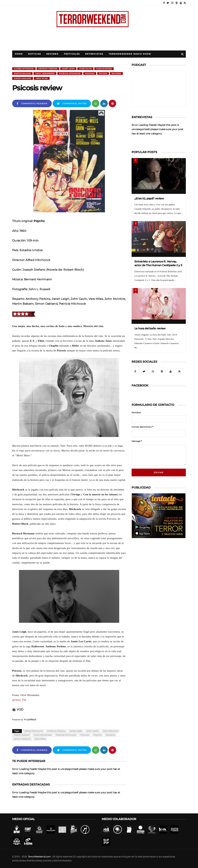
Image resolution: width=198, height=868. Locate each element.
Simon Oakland (23, 78)
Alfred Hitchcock (24, 69)
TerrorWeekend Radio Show (130, 54)
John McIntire (104, 69)
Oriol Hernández (45, 73)
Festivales (72, 54)
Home (19, 54)
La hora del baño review (150, 328)
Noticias (35, 54)
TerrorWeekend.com (39, 857)
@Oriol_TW (19, 700)
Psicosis (90, 73)
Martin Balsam (22, 73)
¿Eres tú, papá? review (149, 198)
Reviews (52, 54)
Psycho (103, 73)
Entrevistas (94, 54)
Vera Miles (42, 78)
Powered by (24, 720)
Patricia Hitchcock (70, 73)
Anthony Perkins (48, 69)
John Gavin (85, 69)
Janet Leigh (68, 69)
